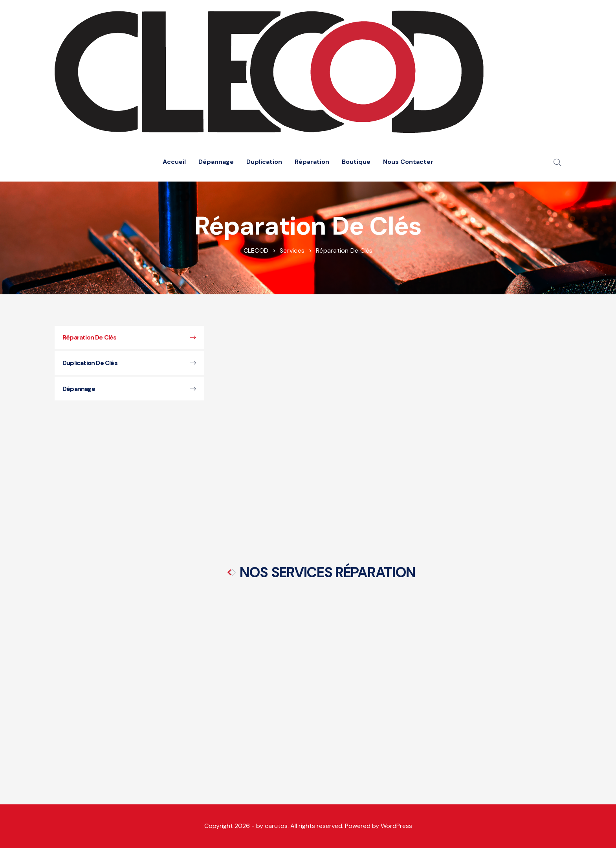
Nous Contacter (408, 162)
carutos (276, 826)
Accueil (174, 162)
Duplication (264, 162)
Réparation (312, 162)
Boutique (356, 162)
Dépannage (216, 162)
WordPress (396, 826)
